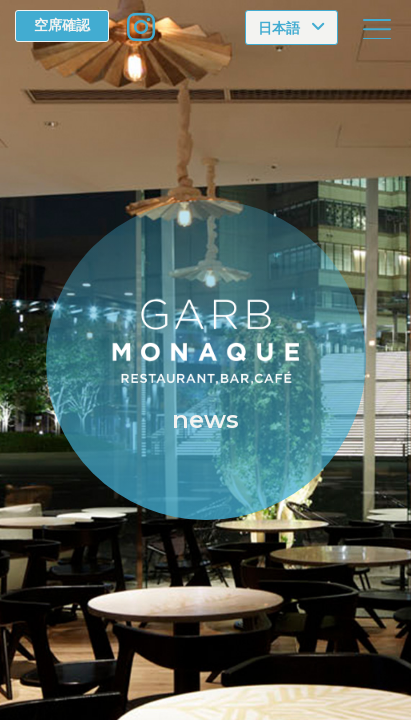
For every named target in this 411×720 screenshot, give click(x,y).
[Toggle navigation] (377, 29)
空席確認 (62, 25)
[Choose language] (291, 27)
